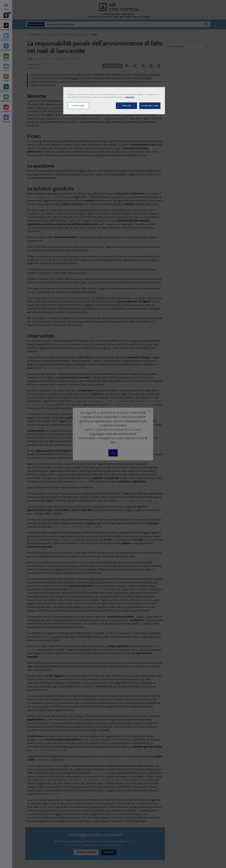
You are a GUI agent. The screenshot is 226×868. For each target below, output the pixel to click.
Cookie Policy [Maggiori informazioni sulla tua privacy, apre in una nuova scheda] (130, 97)
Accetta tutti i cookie (150, 106)
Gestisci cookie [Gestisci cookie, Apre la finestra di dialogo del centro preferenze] (78, 106)
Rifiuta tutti (126, 106)
